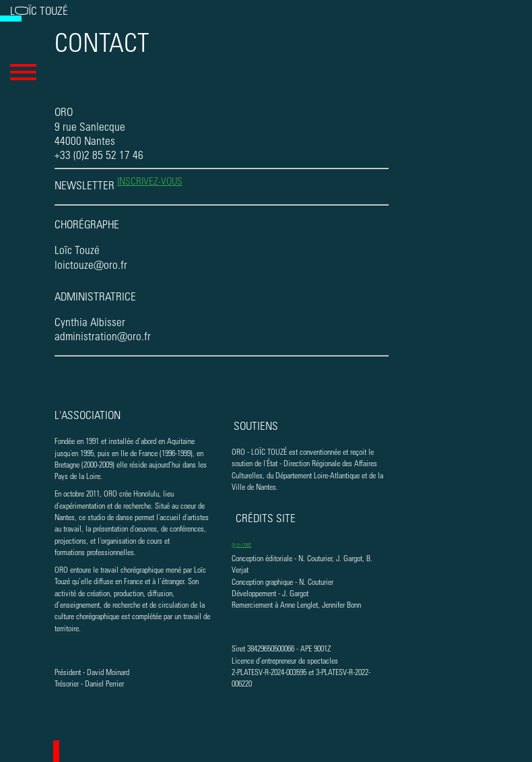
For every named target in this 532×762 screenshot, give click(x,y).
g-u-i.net (241, 543)
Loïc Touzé (39, 10)
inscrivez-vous (150, 181)
